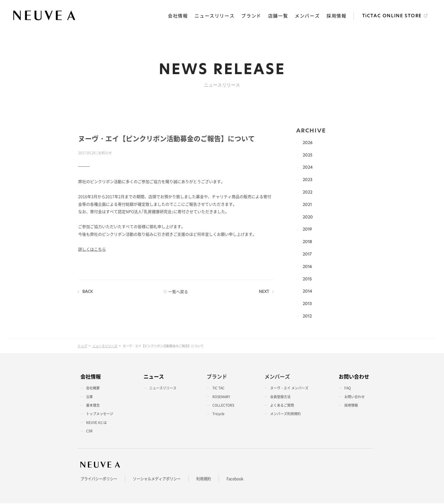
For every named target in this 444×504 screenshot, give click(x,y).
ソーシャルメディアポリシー (161, 479)
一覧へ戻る (178, 292)
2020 (307, 218)
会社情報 (179, 16)
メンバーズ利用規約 (285, 415)
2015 (307, 280)
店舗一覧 (279, 16)
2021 (307, 205)
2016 (307, 267)
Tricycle (218, 415)
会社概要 (93, 389)
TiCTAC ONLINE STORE (392, 16)
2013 (307, 304)
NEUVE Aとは (96, 423)
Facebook (243, 479)
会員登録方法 (280, 398)
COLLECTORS (223, 406)
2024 (307, 168)
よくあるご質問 (282, 406)
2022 (307, 193)
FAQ (348, 389)
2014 (307, 292)
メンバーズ (308, 16)
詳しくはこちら (91, 250)
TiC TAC (218, 389)
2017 (307, 255)
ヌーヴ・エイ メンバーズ (289, 389)
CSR (89, 432)
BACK (87, 292)
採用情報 (337, 16)
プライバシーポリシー (100, 479)
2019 (307, 230)
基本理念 (93, 406)
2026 (307, 143)
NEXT (263, 292)
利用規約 (211, 479)
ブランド (252, 16)
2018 (307, 243)
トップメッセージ (100, 415)
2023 (307, 181)
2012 (307, 317)
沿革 (89, 398)
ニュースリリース (215, 16)
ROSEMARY (221, 398)
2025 (307, 156)
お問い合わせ (355, 398)
